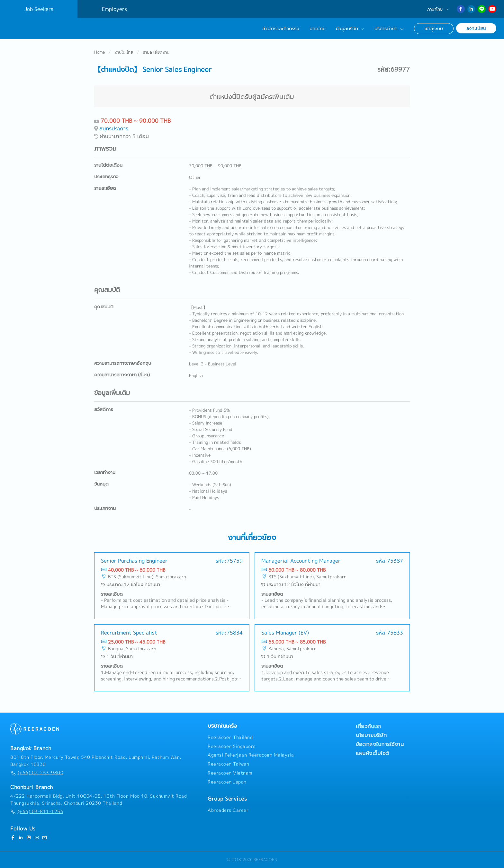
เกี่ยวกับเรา (369, 726)
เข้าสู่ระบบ (434, 28)
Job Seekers (39, 9)
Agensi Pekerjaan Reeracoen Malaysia (251, 755)
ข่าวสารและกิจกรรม (281, 29)
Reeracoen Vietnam (230, 773)
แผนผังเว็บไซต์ (373, 753)
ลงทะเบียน (476, 28)
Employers (114, 9)
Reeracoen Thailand (230, 737)
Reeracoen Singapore (232, 746)
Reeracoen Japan (227, 782)
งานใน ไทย (124, 53)
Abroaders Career (228, 810)
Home (99, 53)
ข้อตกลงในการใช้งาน (380, 744)
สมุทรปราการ (114, 129)
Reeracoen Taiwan (228, 764)
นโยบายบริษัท (371, 735)
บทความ (318, 29)
